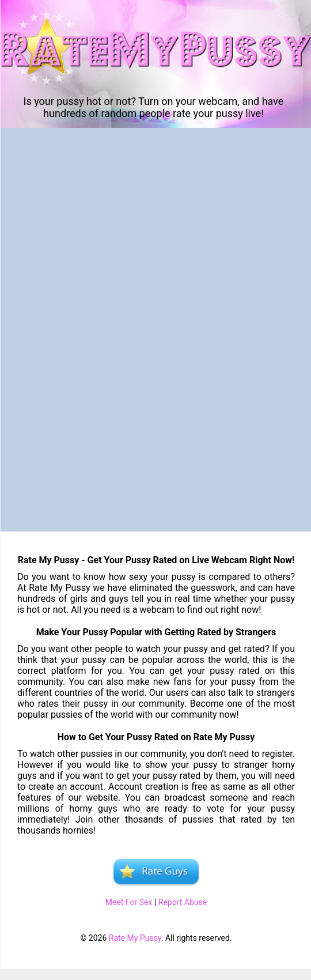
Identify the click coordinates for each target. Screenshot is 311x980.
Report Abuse (183, 902)
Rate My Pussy (135, 938)
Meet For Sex (129, 902)
